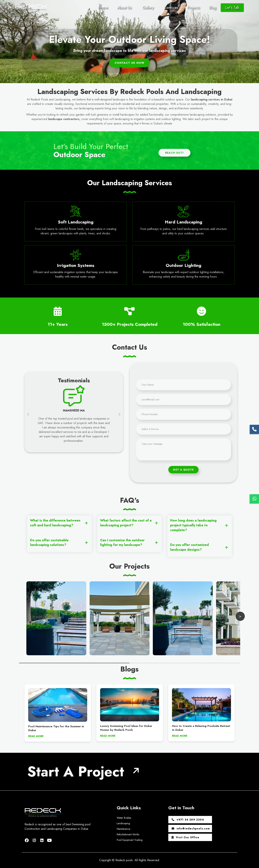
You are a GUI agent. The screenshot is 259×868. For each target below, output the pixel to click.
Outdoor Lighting (184, 265)
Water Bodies (124, 818)
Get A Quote (183, 470)
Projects (194, 8)
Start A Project (76, 772)
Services (171, 8)
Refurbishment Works (128, 834)
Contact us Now (130, 63)
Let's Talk (232, 8)
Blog (213, 8)
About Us (124, 8)
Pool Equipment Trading (130, 840)
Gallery (148, 8)
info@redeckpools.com (191, 828)
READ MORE (36, 736)
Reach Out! (174, 153)
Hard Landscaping (184, 222)
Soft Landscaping (76, 222)
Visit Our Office (186, 837)
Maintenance (123, 829)
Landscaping (123, 823)
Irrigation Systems (76, 265)
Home (103, 8)
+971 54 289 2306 (188, 820)
